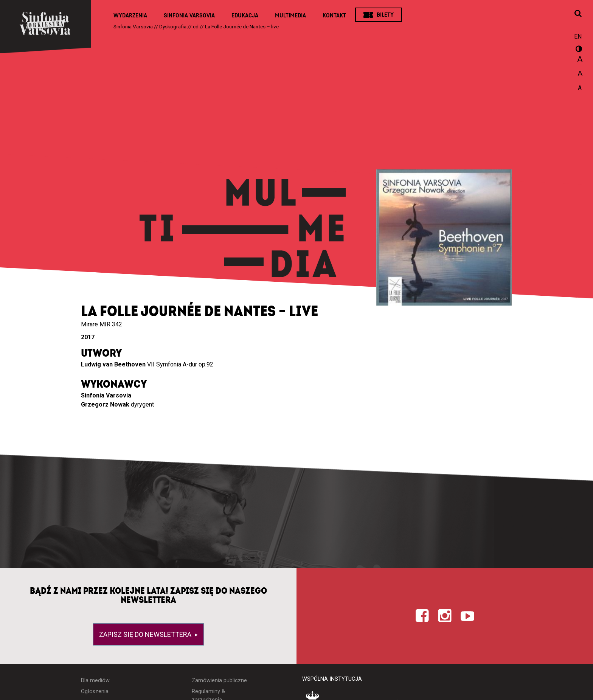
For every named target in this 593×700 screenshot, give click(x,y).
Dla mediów (95, 681)
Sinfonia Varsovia (189, 16)
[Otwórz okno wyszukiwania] (578, 14)
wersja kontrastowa (578, 50)
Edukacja (245, 16)
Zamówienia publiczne (219, 681)
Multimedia (290, 16)
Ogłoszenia (95, 691)
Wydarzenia (130, 16)
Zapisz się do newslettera (146, 634)
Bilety (385, 15)
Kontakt (334, 16)
